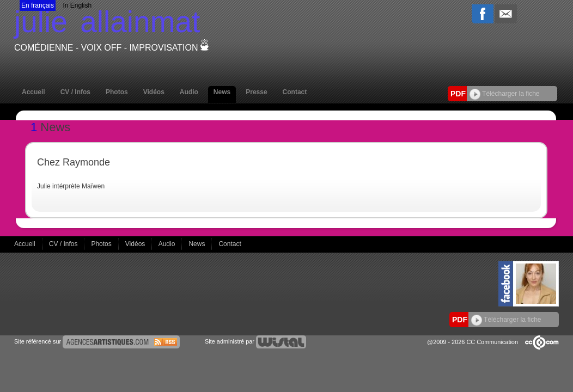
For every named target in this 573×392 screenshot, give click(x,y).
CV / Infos (75, 92)
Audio (189, 92)
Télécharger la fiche (505, 94)
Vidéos (154, 92)
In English (77, 5)
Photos (117, 92)
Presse (256, 92)
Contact (295, 92)
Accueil (33, 92)
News (222, 92)
